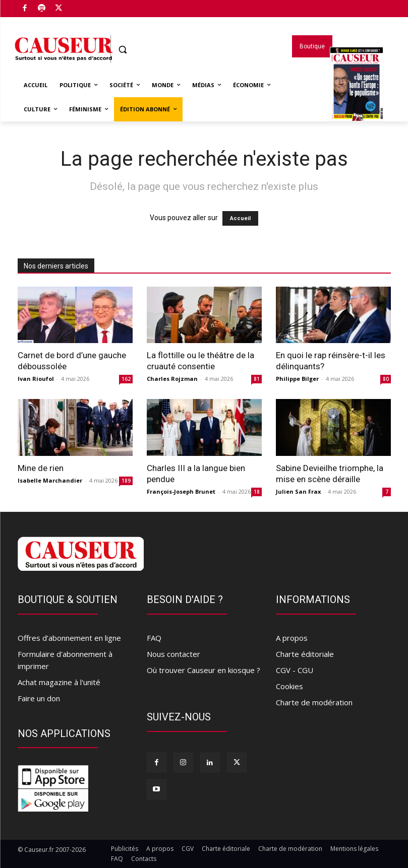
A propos (292, 638)
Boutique (83, 7)
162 (126, 379)
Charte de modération (314, 702)
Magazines (357, 97)
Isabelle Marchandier (50, 480)
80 (386, 379)
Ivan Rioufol (36, 379)
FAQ (154, 638)
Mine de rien (41, 468)
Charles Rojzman (172, 379)
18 (257, 492)
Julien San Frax (298, 491)
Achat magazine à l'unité (59, 682)
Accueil (240, 218)
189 (126, 481)
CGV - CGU (295, 670)
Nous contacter (173, 654)
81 (257, 379)
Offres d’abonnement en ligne (69, 638)
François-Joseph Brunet (181, 491)
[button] (123, 50)
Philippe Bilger (297, 379)
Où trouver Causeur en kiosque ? (203, 670)
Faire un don (39, 698)
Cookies (289, 686)
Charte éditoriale (305, 654)
